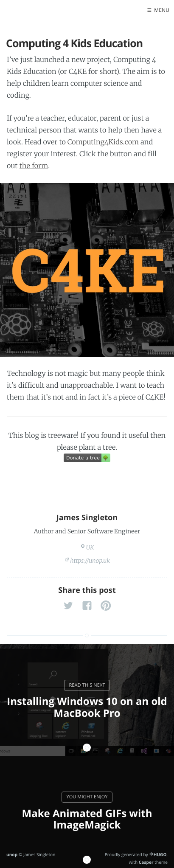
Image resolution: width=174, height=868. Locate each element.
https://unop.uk (90, 561)
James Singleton (87, 518)
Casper (146, 862)
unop (12, 854)
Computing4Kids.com (103, 142)
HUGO (160, 854)
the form (34, 166)
